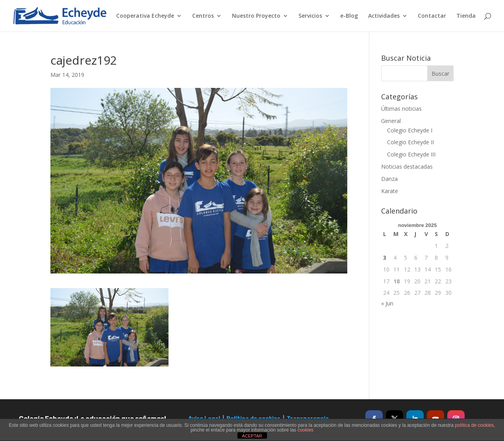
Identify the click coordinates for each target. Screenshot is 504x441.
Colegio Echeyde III (411, 154)
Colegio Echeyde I (410, 130)
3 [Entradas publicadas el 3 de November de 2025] (385, 258)
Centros (203, 16)
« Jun (387, 303)
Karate (390, 191)
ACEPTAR (252, 436)
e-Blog (349, 16)
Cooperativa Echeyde (145, 16)
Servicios (310, 16)
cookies (305, 430)
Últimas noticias (401, 109)
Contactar (432, 16)
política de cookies (474, 425)
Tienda (466, 16)
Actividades (384, 16)
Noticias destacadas (407, 167)
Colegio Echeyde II (410, 142)
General (391, 121)
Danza (389, 179)
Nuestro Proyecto (256, 16)
